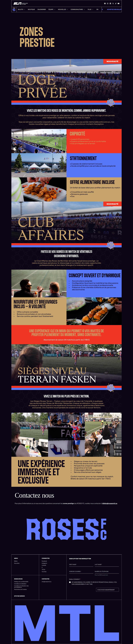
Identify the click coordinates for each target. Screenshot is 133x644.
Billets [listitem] (16, 561)
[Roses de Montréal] (21, 3)
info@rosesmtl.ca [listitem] (46, 582)
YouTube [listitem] (44, 572)
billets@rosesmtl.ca (110, 503)
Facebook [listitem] (44, 561)
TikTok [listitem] (43, 569)
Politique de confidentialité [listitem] (21, 582)
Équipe (52, 9)
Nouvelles (63, 9)
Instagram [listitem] (44, 563)
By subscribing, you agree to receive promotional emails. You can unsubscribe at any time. (94, 583)
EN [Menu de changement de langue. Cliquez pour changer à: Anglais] (97, 9)
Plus (91, 9)
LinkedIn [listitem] (44, 565)
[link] (105, 3)
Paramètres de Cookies (20, 589)
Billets (22, 9)
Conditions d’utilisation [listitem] (20, 584)
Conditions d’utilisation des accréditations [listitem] (21, 587)
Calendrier (42, 9)
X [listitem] (42, 567)
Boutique (31, 9)
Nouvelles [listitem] (17, 563)
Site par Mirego (19, 596)
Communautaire (78, 9)
